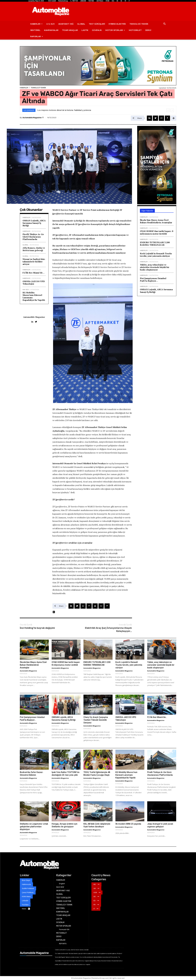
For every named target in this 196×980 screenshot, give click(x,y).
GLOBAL (81, 24)
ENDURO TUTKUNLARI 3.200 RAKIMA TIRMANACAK (155, 244)
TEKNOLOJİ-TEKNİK (139, 24)
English (62, 884)
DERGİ (148, 30)
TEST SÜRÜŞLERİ (97, 24)
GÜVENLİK (97, 30)
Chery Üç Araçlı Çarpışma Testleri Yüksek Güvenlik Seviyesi (96, 720)
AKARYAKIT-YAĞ (66, 24)
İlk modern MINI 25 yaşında (128, 824)
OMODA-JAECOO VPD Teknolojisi (34, 283)
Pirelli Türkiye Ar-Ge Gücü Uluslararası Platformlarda (33, 237)
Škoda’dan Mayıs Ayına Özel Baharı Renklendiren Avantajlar (156, 221)
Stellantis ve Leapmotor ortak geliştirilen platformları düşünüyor (34, 827)
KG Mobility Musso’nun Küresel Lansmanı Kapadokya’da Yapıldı (34, 296)
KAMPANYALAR (51, 30)
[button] (165, 24)
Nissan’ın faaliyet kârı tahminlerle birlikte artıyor (34, 262)
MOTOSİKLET (135, 30)
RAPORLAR (37, 36)
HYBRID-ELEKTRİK (117, 24)
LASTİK (85, 30)
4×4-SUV (50, 24)
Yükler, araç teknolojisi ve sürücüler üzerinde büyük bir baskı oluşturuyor (155, 267)
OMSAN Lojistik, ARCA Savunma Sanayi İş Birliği (34, 223)
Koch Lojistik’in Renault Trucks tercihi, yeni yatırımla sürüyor (156, 255)
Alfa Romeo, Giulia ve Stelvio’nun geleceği (34, 249)
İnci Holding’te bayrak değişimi (37, 628)
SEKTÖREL (35, 30)
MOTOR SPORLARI (115, 30)
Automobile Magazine (32, 118)
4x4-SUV (26, 290)
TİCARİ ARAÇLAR (70, 30)
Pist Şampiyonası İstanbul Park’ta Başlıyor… (153, 280)
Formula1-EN (64, 929)
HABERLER (36, 24)
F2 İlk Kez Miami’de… (34, 273)
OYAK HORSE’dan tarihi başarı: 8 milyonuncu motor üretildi (157, 232)
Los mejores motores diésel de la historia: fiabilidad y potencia (64, 110)
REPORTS (63, 944)
